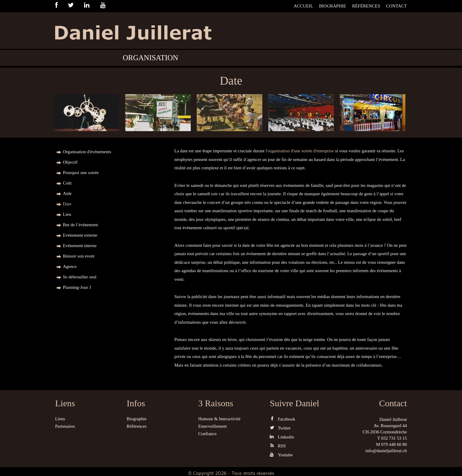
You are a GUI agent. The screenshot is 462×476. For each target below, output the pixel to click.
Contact (396, 6)
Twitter (280, 428)
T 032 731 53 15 (392, 438)
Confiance (207, 434)
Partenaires (65, 426)
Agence (70, 266)
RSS (278, 446)
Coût (67, 183)
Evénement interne (80, 246)
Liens (60, 419)
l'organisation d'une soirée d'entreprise (300, 151)
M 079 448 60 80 (392, 444)
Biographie (332, 6)
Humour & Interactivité (219, 419)
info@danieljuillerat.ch (386, 451)
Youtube (281, 455)
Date (67, 204)
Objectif (70, 162)
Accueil (303, 6)
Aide (67, 193)
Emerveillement (213, 426)
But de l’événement (80, 225)
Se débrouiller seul (80, 277)
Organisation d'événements (87, 152)
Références (366, 6)
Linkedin (282, 437)
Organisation (151, 58)
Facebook (282, 419)
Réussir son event (79, 256)
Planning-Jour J (77, 287)
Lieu (67, 214)
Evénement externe (80, 235)
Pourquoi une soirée (81, 173)
